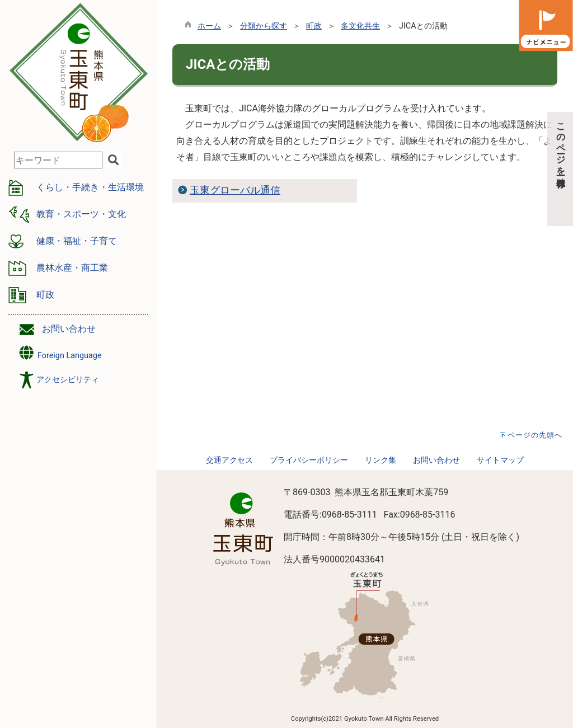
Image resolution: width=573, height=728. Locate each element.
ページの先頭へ (535, 435)
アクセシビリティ (68, 380)
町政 (314, 26)
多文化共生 (360, 26)
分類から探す (264, 26)
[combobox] (58, 160)
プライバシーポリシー (309, 460)
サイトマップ (500, 460)
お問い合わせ (69, 329)
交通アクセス (229, 460)
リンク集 (381, 460)
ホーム (209, 26)
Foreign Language (60, 353)
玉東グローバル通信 (235, 190)
